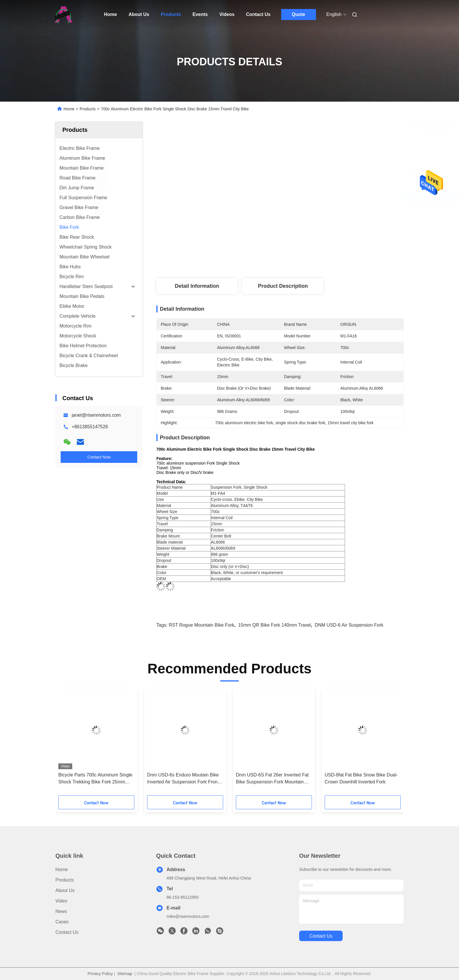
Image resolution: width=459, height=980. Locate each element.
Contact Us (258, 14)
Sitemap (125, 974)
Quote (298, 14)
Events (200, 14)
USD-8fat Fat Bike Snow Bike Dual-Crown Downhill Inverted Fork (361, 778)
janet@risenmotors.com (96, 415)
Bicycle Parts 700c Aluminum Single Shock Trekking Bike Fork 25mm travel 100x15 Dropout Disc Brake (95, 779)
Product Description (283, 286)
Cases (62, 922)
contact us (321, 936)
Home (111, 14)
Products (171, 14)
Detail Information (197, 286)
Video (61, 901)
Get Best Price (318, 197)
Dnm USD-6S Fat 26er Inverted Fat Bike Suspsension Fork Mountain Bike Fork (272, 779)
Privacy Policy (100, 974)
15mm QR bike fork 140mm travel (275, 625)
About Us (139, 14)
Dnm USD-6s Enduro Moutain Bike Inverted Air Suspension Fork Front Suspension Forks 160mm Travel (183, 779)
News (61, 911)
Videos (227, 14)
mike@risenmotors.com (188, 916)
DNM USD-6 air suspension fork (349, 625)
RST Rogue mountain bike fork (202, 625)
